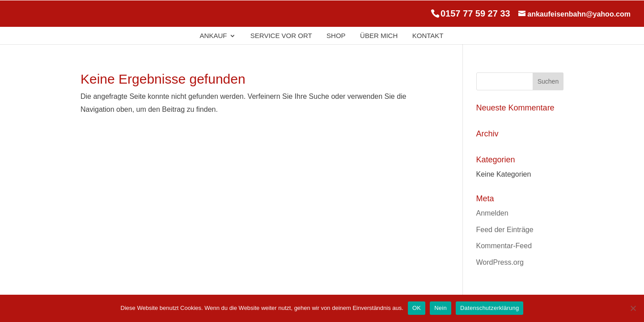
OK (417, 308)
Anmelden (492, 213)
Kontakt (428, 36)
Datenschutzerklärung (489, 308)
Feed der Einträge (505, 230)
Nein (441, 308)
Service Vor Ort (281, 36)
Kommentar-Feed (504, 246)
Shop (336, 36)
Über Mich (379, 36)
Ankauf (214, 36)
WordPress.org (500, 262)
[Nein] (633, 308)
